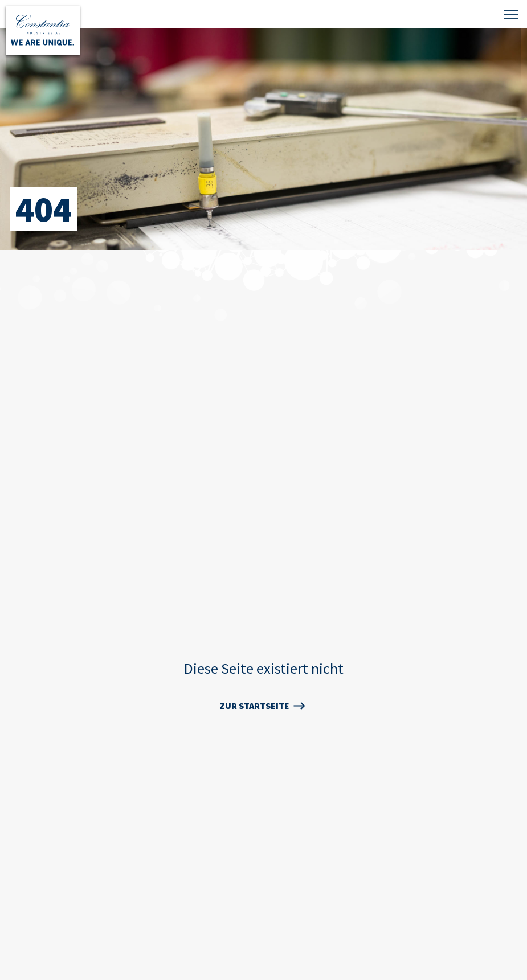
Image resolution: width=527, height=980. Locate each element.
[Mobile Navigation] (511, 15)
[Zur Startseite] (43, 30)
